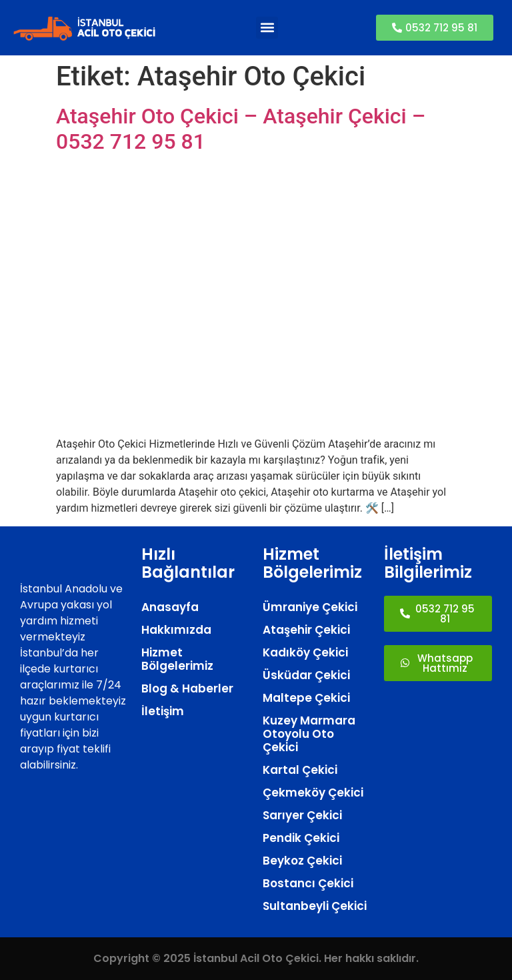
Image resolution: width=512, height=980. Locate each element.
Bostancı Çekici (308, 883)
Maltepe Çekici (306, 698)
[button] (267, 28)
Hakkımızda (176, 630)
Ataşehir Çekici (306, 630)
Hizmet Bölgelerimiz (177, 659)
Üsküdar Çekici (306, 675)
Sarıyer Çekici (302, 815)
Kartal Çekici (300, 770)
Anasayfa (170, 607)
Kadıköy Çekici (305, 652)
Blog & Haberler (187, 688)
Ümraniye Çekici (310, 607)
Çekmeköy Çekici (313, 793)
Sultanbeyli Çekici (315, 906)
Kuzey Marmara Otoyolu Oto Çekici (309, 734)
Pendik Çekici (301, 838)
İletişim (163, 711)
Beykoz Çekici (302, 861)
